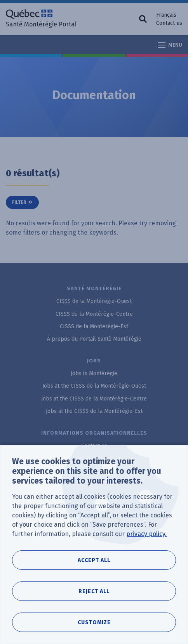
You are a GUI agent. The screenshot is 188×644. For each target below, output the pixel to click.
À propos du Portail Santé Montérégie (94, 339)
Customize (94, 622)
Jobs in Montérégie (94, 373)
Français (166, 15)
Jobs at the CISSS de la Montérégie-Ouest (94, 386)
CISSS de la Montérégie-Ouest (94, 301)
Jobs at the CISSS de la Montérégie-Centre (94, 399)
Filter (19, 202)
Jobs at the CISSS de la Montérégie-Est (94, 411)
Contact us (169, 23)
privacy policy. (146, 534)
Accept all (94, 560)
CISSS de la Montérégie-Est (94, 326)
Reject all (94, 591)
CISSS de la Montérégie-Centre (94, 314)
